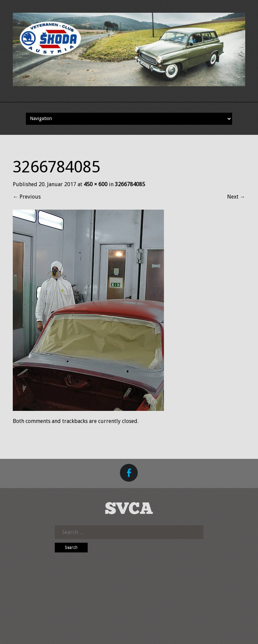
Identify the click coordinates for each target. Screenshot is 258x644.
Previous (27, 197)
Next (236, 197)
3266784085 (130, 184)
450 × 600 (96, 184)
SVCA (129, 509)
